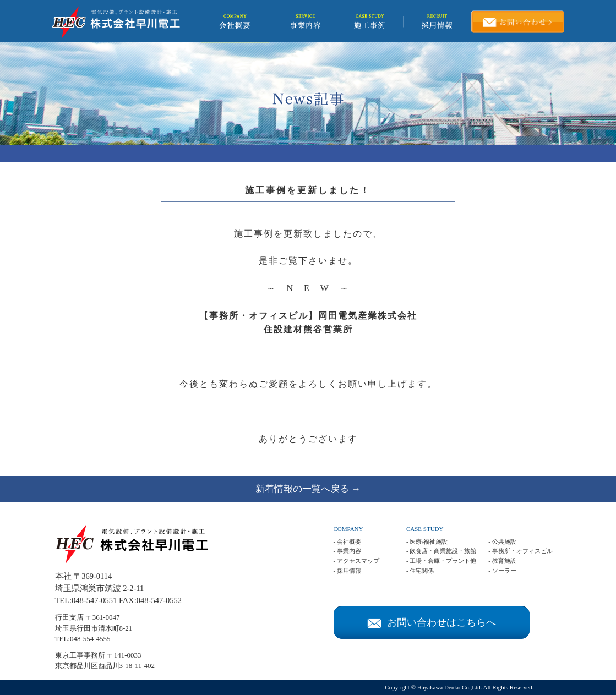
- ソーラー (502, 571)
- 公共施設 (502, 541)
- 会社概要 (347, 541)
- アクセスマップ (356, 561)
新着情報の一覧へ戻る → (308, 489)
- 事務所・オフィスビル (520, 551)
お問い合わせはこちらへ (432, 622)
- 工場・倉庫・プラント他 (441, 561)
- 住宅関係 (420, 571)
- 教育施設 (502, 561)
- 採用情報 (347, 571)
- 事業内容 (347, 551)
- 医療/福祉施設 (427, 541)
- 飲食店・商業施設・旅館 (441, 551)
